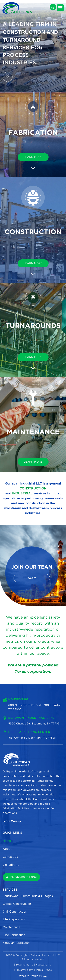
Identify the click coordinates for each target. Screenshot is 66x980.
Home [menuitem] (7, 841)
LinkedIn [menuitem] (9, 865)
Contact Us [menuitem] (11, 857)
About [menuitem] (7, 849)
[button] (60, 8)
